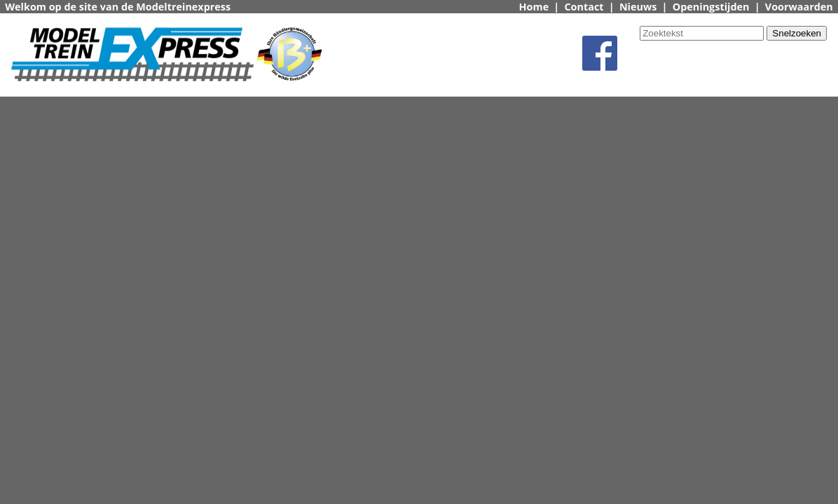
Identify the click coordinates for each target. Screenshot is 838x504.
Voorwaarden (799, 7)
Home (534, 7)
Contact (584, 7)
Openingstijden (711, 7)
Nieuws (638, 7)
